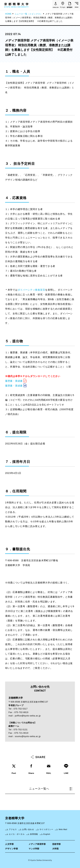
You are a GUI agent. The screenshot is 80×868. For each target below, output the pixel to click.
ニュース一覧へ (51, 789)
